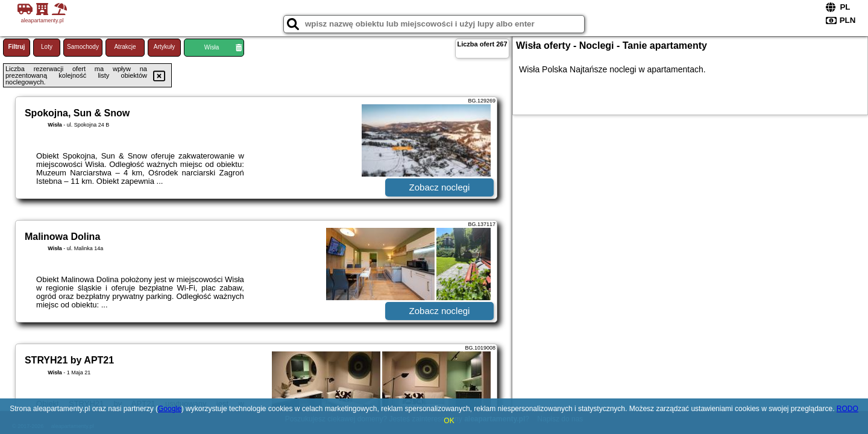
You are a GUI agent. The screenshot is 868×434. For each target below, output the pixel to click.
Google (170, 409)
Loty (47, 47)
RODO (848, 409)
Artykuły (165, 47)
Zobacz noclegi (440, 187)
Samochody (83, 47)
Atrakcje (125, 47)
